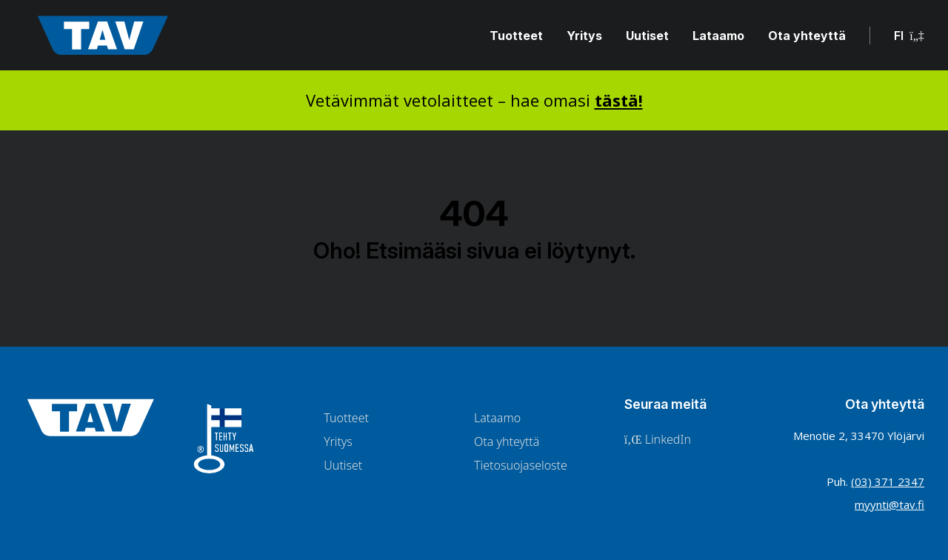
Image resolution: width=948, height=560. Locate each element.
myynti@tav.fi (889, 504)
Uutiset (647, 36)
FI (909, 36)
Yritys (584, 36)
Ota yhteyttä (807, 36)
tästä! (619, 100)
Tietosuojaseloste (521, 465)
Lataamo (718, 36)
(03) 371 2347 (888, 481)
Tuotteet (516, 36)
